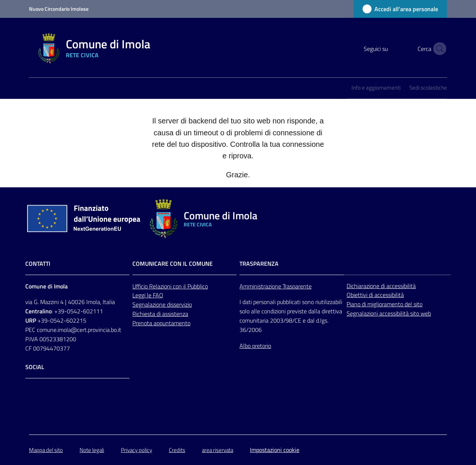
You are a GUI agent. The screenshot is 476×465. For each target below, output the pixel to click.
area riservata (218, 450)
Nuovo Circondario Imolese (59, 9)
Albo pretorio (255, 346)
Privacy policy (136, 450)
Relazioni (161, 286)
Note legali (92, 450)
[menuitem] (376, 88)
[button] (438, 49)
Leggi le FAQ (148, 295)
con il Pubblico (190, 286)
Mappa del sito (46, 450)
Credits (177, 450)
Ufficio (141, 286)
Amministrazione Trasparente (276, 286)
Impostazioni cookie (275, 450)
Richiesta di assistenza (160, 314)
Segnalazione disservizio (162, 304)
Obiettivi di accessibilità (375, 295)
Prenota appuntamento (161, 323)
